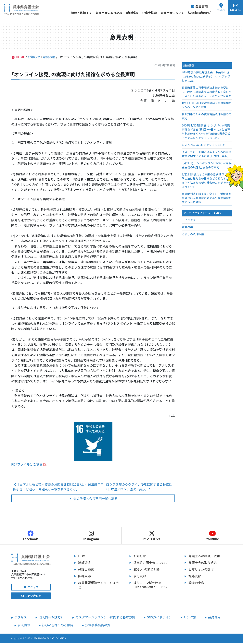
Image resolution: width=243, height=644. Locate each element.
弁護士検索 (145, 13)
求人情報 (24, 626)
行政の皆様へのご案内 (58, 626)
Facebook (30, 537)
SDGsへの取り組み (147, 570)
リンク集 (190, 618)
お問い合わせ (31, 597)
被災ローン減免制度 (155, 586)
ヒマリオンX (152, 537)
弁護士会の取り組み (105, 13)
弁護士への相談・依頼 (204, 557)
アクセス (31, 588)
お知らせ (140, 557)
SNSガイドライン (159, 618)
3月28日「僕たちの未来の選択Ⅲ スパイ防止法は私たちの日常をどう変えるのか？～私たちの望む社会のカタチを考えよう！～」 (207, 182)
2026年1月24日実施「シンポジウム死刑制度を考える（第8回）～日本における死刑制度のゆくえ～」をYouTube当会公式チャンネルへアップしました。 (206, 133)
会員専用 (214, 618)
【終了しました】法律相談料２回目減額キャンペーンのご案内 (207, 106)
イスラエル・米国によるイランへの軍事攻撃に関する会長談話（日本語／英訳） (206, 155)
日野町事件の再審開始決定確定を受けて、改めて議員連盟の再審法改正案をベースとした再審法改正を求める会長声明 (206, 93)
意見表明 (187, 228)
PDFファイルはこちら (27, 466)
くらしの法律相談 (193, 235)
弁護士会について (168, 13)
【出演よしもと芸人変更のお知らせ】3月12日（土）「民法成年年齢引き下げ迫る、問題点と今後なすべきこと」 (58, 488)
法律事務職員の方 (196, 13)
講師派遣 (128, 13)
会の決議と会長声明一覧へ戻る (93, 500)
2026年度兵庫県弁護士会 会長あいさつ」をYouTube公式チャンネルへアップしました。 (206, 78)
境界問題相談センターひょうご (99, 586)
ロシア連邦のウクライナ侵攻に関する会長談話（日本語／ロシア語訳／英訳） (139, 488)
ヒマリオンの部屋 (201, 570)
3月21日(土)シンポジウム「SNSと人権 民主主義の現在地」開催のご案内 (207, 167)
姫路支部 (195, 577)
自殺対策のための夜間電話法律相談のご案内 (207, 118)
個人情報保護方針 (51, 618)
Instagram (91, 537)
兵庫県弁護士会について (151, 564)
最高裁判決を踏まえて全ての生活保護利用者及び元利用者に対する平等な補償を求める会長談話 (207, 199)
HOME (83, 557)
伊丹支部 (140, 577)
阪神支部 (84, 577)
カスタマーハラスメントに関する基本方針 (105, 618)
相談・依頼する (77, 13)
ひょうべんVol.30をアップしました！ (205, 146)
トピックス (189, 221)
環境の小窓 (196, 584)
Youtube (213, 537)
